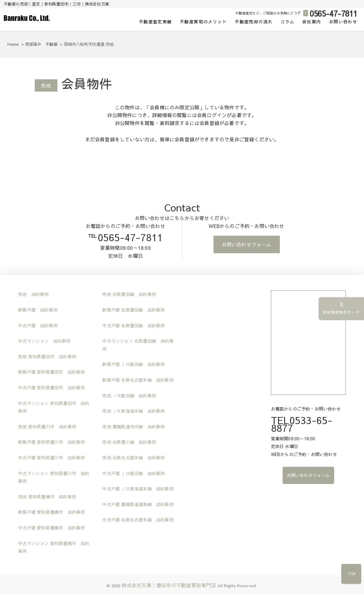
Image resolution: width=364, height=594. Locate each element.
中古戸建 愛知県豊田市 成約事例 (51, 387)
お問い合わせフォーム (247, 244)
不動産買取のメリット (203, 22)
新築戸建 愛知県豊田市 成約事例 (51, 372)
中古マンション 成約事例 (44, 341)
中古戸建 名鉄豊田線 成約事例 (133, 325)
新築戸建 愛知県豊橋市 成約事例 (51, 512)
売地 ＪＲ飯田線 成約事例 (129, 395)
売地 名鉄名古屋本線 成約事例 (133, 458)
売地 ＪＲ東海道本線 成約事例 (133, 411)
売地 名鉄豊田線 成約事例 (129, 294)
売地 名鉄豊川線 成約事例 (129, 442)
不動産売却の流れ (254, 22)
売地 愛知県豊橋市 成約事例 (47, 497)
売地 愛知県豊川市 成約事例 (47, 427)
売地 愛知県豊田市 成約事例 (47, 356)
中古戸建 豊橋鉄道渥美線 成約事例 (138, 504)
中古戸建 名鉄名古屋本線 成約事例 (138, 520)
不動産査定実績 (155, 22)
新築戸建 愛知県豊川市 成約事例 (51, 442)
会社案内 (312, 22)
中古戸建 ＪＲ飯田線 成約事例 (133, 473)
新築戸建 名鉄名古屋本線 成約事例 (138, 380)
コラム (288, 22)
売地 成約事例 (33, 294)
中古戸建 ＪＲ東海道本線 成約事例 (138, 489)
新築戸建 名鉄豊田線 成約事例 (133, 310)
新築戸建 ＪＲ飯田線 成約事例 (133, 364)
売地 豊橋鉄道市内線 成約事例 (133, 427)
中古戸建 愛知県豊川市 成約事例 (51, 458)
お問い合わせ (343, 22)
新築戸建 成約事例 (38, 310)
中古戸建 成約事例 (38, 325)
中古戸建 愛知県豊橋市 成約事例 (51, 528)
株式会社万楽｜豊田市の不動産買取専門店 (169, 585)
